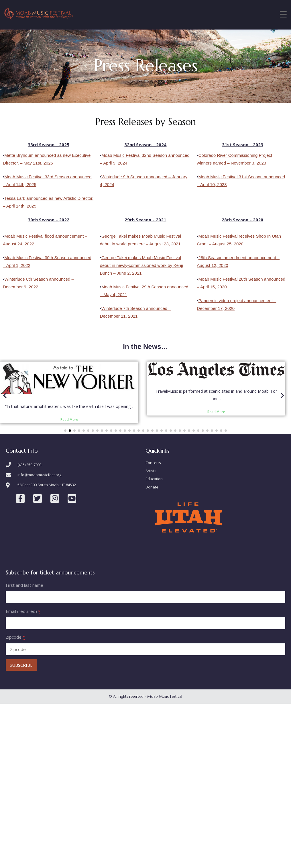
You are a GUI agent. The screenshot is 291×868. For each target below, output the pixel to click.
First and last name (24, 616)
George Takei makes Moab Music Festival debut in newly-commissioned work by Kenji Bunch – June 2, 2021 (141, 265)
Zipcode (15, 668)
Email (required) (23, 642)
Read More (156, 420)
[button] (65, 462)
